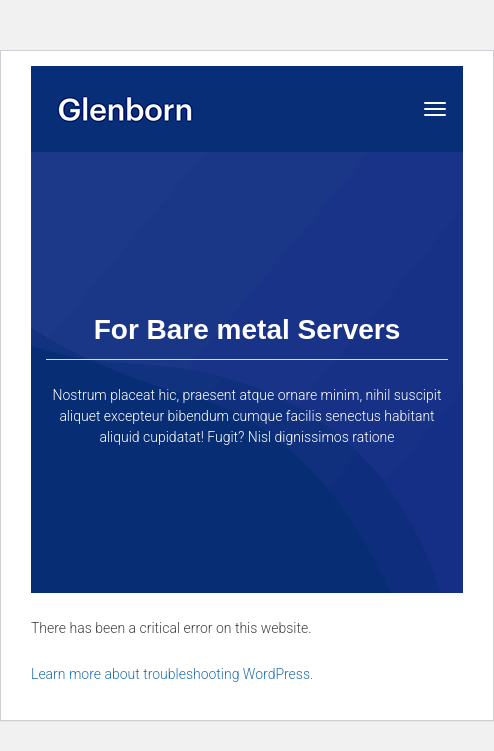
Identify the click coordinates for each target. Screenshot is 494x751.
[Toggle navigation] (435, 109)
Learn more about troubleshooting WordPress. (172, 674)
